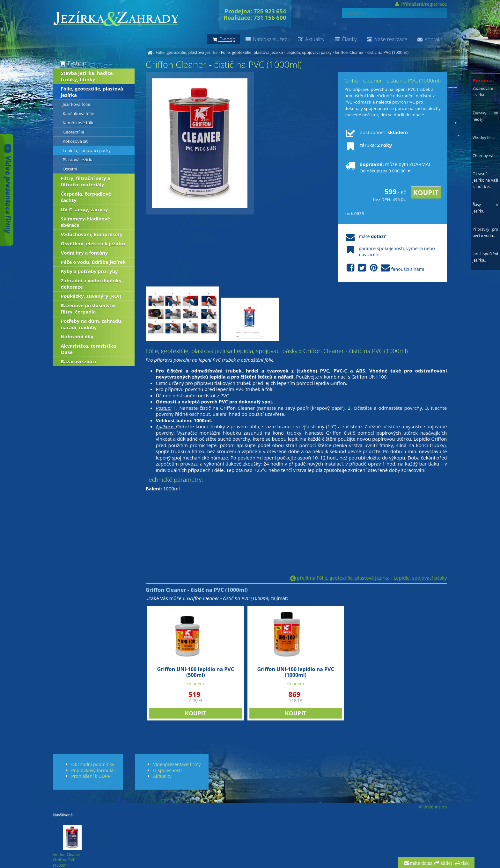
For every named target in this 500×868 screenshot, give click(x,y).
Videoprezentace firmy (177, 764)
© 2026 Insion (433, 807)
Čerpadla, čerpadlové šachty (86, 197)
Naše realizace (387, 39)
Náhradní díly (77, 336)
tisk (464, 863)
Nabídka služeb (266, 39)
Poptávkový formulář (93, 770)
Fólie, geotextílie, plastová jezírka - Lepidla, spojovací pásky (276, 52)
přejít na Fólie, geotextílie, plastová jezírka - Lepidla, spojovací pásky (368, 578)
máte (365, 236)
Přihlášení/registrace (420, 4)
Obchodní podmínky (93, 764)
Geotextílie (74, 132)
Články (345, 39)
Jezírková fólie (77, 104)
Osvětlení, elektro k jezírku (93, 243)
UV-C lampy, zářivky (85, 209)
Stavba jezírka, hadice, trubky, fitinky (88, 76)
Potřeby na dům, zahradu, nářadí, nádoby (92, 324)
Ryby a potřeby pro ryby (89, 271)
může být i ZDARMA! (387, 167)
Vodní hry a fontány (85, 253)
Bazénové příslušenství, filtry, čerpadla (89, 308)
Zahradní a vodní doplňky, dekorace (92, 284)
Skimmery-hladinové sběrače (86, 222)
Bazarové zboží (79, 361)
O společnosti (167, 770)
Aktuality (311, 39)
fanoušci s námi (384, 268)
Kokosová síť (75, 141)
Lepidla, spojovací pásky (87, 150)
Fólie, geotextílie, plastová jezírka (187, 52)
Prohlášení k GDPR (91, 776)
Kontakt (430, 39)
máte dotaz (421, 863)
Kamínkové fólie (79, 123)
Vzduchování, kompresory (92, 234)
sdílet (446, 863)
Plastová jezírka (78, 160)
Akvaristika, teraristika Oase (88, 349)
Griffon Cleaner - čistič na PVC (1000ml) (372, 52)
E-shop (73, 63)
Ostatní (70, 169)
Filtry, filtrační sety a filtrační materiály (86, 181)
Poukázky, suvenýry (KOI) (91, 296)
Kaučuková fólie (79, 113)
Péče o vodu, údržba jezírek (93, 262)
